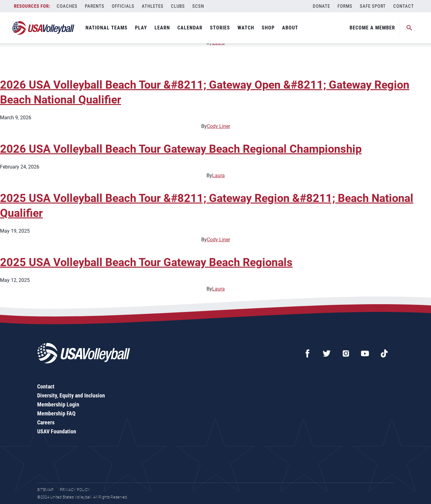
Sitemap (45, 490)
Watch (246, 28)
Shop (268, 28)
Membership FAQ (56, 413)
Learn (162, 28)
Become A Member (372, 28)
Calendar (190, 28)
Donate (321, 6)
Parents (95, 6)
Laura (218, 175)
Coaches (67, 6)
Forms (345, 6)
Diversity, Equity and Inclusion (71, 395)
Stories (220, 28)
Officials (123, 6)
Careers (46, 422)
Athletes (153, 6)
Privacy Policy (75, 490)
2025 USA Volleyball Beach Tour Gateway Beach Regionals (146, 262)
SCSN (198, 6)
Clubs (178, 6)
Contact (404, 6)
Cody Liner (218, 126)
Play (141, 28)
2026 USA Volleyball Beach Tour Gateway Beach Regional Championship (181, 149)
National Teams (107, 28)
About (290, 28)
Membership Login (58, 404)
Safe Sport (373, 6)
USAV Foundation (57, 431)
